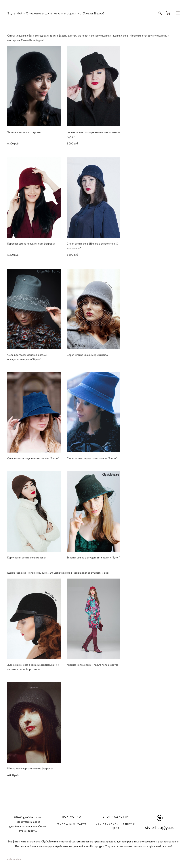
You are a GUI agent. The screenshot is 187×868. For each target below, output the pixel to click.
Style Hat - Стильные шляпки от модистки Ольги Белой (56, 14)
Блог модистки (116, 817)
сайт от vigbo (14, 859)
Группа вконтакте (72, 824)
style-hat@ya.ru (160, 827)
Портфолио (72, 817)
